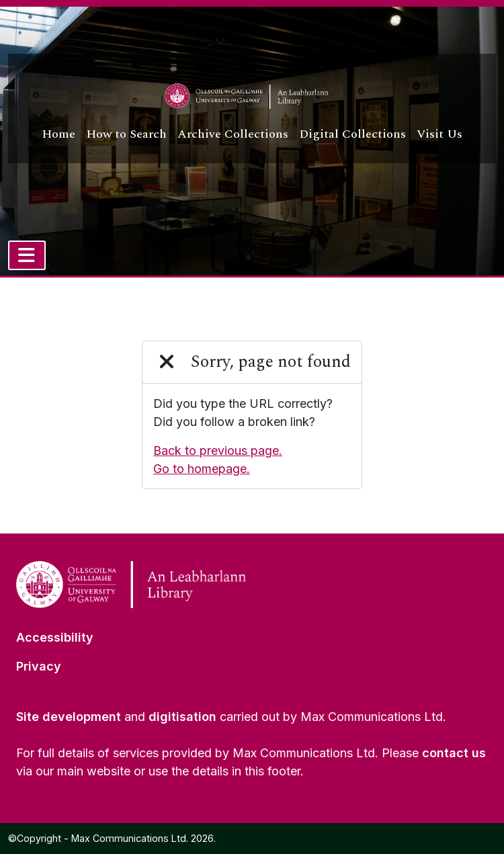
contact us (454, 753)
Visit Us (439, 134)
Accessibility (55, 637)
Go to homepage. (202, 469)
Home (58, 134)
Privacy (39, 666)
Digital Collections (352, 134)
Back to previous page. (218, 451)
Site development (69, 717)
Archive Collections (233, 134)
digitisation (182, 717)
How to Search (126, 134)
